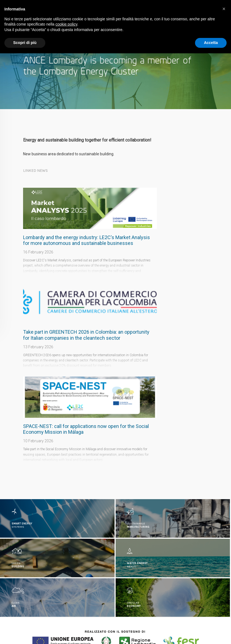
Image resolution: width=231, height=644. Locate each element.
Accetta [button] (211, 43)
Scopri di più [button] (25, 43)
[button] (224, 9)
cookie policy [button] (66, 24)
